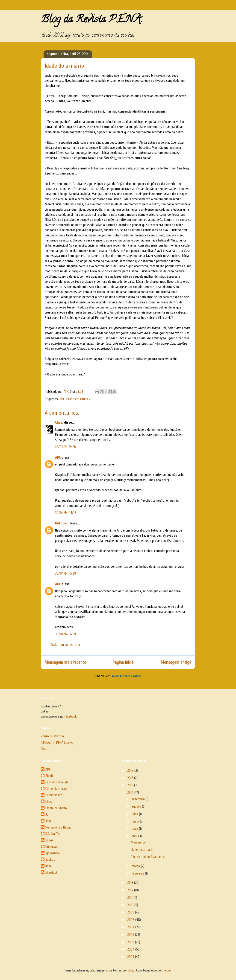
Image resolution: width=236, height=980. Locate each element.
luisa (49, 866)
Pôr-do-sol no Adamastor (148, 857)
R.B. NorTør (53, 834)
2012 (131, 890)
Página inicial (124, 662)
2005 (131, 942)
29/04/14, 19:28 (65, 447)
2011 (130, 898)
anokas (50, 860)
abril (135, 836)
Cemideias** (54, 795)
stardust (51, 872)
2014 (131, 793)
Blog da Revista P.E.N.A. (92, 20)
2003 (131, 957)
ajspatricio (53, 853)
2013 (131, 883)
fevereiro (138, 873)
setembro (139, 799)
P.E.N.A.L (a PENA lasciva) (58, 743)
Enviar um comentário (65, 645)
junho (136, 821)
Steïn (49, 840)
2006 (131, 935)
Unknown (62, 523)
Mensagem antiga (176, 662)
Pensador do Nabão (58, 827)
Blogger (167, 970)
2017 (131, 771)
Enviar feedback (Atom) (127, 676)
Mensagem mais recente (65, 662)
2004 (131, 949)
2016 (131, 778)
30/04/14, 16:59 (65, 634)
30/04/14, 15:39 (65, 573)
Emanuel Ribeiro (56, 808)
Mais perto (138, 842)
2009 (131, 912)
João (49, 821)
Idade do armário (142, 850)
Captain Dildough (57, 782)
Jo (47, 814)
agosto (137, 806)
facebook (71, 716)
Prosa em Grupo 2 (78, 399)
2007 (131, 927)
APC (62, 399)
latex (131, 970)
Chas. (59, 422)
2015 (131, 785)
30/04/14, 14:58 (66, 513)
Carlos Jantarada (57, 789)
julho (135, 814)
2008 (131, 920)
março (136, 866)
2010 (131, 905)
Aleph (49, 776)
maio (135, 829)
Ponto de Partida (52, 736)
